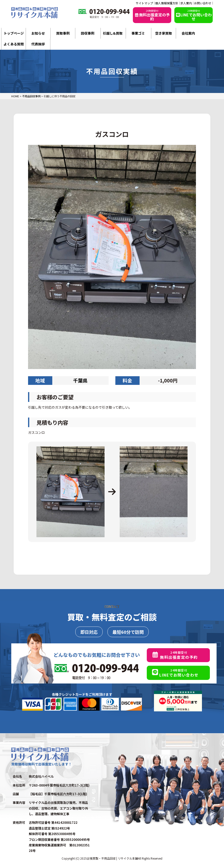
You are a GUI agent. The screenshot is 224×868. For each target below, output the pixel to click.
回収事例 (88, 33)
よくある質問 (14, 44)
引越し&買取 (113, 33)
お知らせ (38, 33)
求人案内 (186, 3)
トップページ (14, 33)
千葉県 (80, 380)
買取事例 (63, 33)
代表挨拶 (38, 44)
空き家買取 (164, 33)
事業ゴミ (138, 33)
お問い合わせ (203, 3)
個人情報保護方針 (167, 3)
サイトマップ (144, 3)
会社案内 (188, 33)
